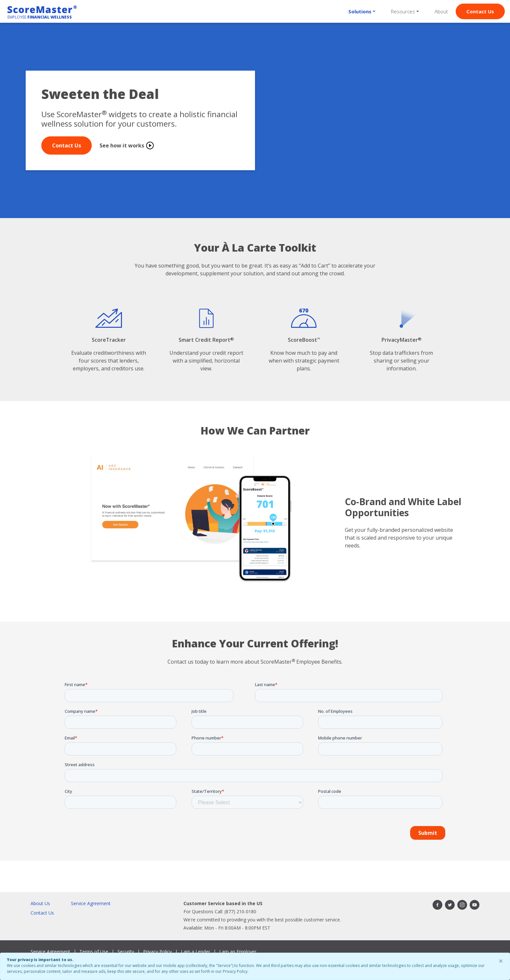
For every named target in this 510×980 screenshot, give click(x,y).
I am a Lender (195, 952)
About (441, 11)
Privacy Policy (157, 952)
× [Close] (501, 961)
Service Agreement (91, 903)
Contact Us (480, 11)
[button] (362, 12)
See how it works (127, 145)
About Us (40, 903)
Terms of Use (94, 952)
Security (126, 952)
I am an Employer (238, 952)
